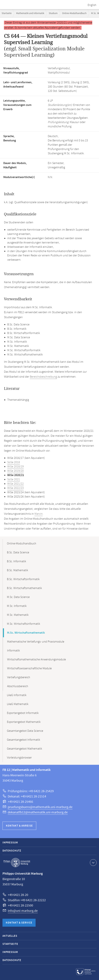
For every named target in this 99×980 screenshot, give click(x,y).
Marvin (39, 514)
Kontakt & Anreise (19, 826)
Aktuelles (10, 936)
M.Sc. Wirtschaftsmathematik (26, 633)
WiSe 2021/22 (15, 484)
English (92, 5)
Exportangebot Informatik (23, 713)
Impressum (10, 843)
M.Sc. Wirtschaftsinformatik (23, 624)
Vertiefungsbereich (19, 677)
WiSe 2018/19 (15, 467)
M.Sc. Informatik (17, 606)
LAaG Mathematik (18, 704)
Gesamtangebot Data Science (25, 731)
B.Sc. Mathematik (17, 570)
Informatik (13, 651)
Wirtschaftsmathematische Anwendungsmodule (36, 660)
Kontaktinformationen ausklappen (93, 862)
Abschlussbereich (18, 686)
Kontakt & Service (19, 923)
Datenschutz (12, 851)
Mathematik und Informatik (30, 13)
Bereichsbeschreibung (43, 377)
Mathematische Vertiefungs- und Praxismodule (36, 642)
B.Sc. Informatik (16, 561)
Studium (53, 13)
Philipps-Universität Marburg (17, 863)
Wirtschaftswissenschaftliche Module (29, 668)
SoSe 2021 (14, 480)
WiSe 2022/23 (15, 488)
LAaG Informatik (17, 695)
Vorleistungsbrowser (19, 758)
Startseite (7, 13)
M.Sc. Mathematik (18, 615)
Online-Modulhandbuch (74, 13)
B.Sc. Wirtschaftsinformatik (23, 579)
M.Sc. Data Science (18, 597)
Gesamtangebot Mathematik (24, 749)
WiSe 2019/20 (15, 471)
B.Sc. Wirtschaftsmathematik (24, 588)
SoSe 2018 (14, 462)
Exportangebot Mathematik (24, 722)
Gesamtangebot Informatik (23, 740)
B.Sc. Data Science (18, 553)
